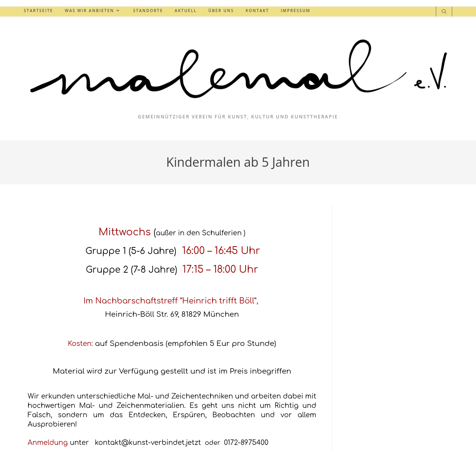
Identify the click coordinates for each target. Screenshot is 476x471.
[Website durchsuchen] (444, 12)
